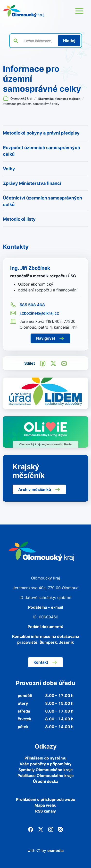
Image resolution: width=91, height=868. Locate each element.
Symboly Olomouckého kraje (46, 770)
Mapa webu (45, 805)
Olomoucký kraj (18, 98)
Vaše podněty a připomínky (45, 764)
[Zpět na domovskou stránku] (24, 11)
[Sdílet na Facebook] (43, 363)
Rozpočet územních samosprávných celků (41, 151)
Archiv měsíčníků (39, 489)
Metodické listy (19, 219)
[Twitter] (41, 829)
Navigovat (50, 338)
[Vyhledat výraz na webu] (38, 41)
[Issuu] (61, 829)
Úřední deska (46, 781)
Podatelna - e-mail (46, 607)
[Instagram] (51, 829)
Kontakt (45, 662)
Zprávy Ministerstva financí (32, 183)
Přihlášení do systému (45, 758)
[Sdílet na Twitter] (53, 363)
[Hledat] (69, 41)
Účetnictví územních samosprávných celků (42, 201)
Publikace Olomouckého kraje (46, 776)
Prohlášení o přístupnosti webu (46, 799)
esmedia (55, 850)
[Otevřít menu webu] (79, 11)
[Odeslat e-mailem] (64, 363)
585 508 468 (28, 305)
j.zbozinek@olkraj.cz (35, 313)
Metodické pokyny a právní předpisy (41, 133)
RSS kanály (45, 811)
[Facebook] (31, 829)
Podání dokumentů (45, 627)
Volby (9, 169)
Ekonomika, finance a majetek (60, 99)
